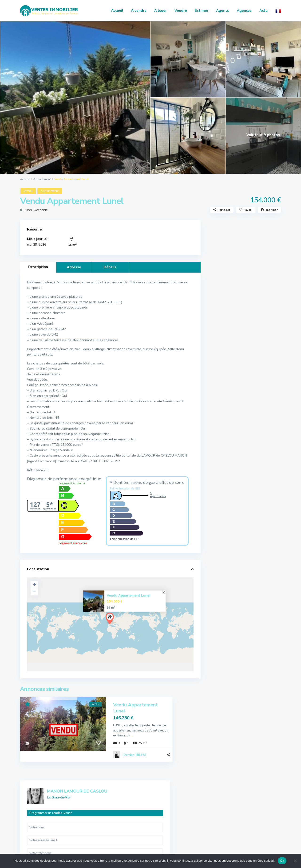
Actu (263, 11)
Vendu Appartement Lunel (129, 595)
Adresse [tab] (74, 267)
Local (219, 548)
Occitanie (41, 210)
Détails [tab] (110, 267)
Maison (220, 558)
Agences (244, 11)
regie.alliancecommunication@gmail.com (50, 831)
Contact (232, 827)
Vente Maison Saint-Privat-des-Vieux (256, 417)
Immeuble (222, 537)
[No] (295, 861)
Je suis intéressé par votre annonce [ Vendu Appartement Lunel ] (244, 321)
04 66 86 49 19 (37, 818)
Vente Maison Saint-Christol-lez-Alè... (257, 394)
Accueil (117, 11)
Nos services (236, 813)
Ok (282, 861)
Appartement (42, 179)
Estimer (202, 11)
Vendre (181, 11)
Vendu (28, 191)
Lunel (28, 210)
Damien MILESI (135, 743)
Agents (223, 11)
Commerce (223, 527)
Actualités (230, 477)
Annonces (234, 806)
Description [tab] (38, 267)
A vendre (139, 11)
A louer (160, 11)
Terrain (220, 569)
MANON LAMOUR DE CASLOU (253, 233)
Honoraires (234, 820)
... (156, 724)
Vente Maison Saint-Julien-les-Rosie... (255, 440)
